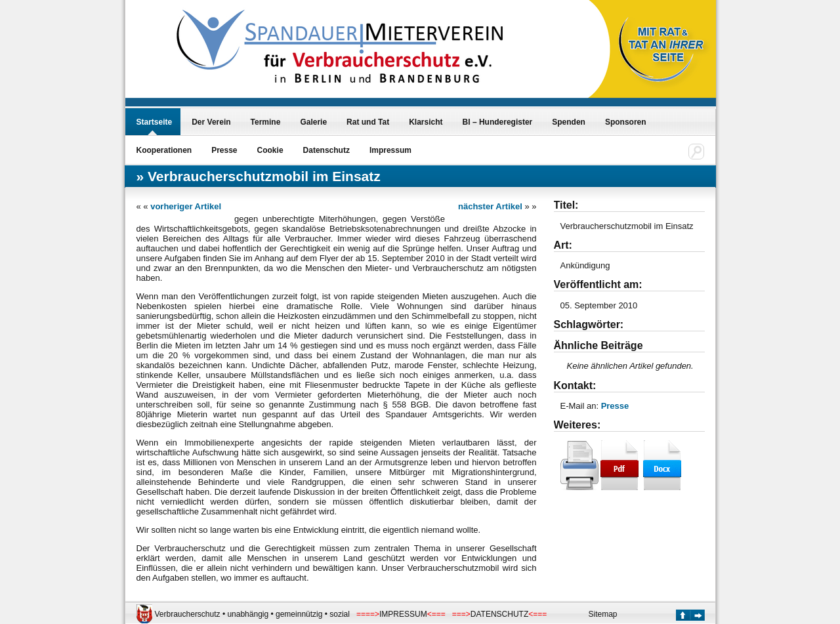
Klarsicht (426, 122)
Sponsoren (626, 122)
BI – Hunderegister (498, 122)
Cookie (270, 150)
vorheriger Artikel (186, 206)
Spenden (569, 122)
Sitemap (603, 614)
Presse (224, 150)
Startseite (155, 122)
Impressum (390, 150)
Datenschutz (326, 150)
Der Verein (211, 122)
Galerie (313, 122)
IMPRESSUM (403, 614)
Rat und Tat (368, 122)
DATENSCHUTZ (499, 614)
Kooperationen (164, 150)
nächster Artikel (490, 206)
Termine (266, 122)
